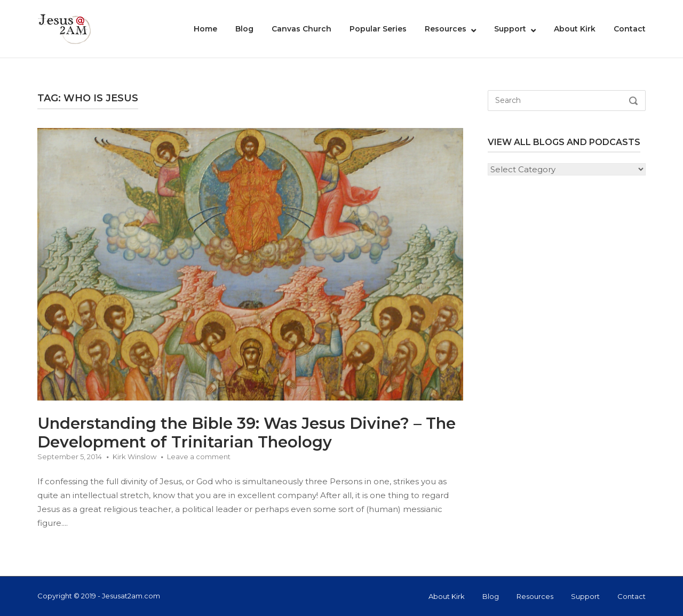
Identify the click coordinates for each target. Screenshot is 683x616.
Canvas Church (301, 29)
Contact (630, 29)
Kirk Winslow (134, 457)
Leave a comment (199, 457)
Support (510, 29)
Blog (244, 29)
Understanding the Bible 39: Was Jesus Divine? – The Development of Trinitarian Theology (247, 433)
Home (205, 29)
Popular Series (378, 29)
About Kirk (575, 29)
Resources (446, 29)
